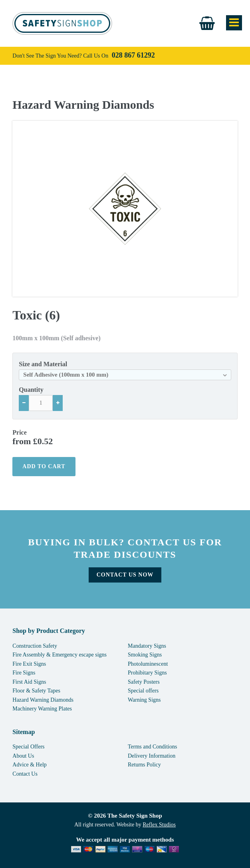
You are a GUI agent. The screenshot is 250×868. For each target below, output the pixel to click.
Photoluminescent (148, 664)
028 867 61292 (133, 55)
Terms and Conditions (152, 747)
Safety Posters (144, 682)
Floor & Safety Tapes (36, 691)
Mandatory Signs (147, 646)
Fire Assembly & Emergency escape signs (60, 655)
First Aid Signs (29, 682)
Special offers (143, 691)
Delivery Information (152, 756)
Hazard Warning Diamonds (83, 105)
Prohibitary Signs (147, 673)
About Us (23, 756)
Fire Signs (24, 673)
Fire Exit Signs (29, 664)
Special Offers (28, 747)
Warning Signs (144, 700)
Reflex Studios (159, 825)
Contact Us (25, 774)
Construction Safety (35, 646)
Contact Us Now (125, 575)
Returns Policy (144, 765)
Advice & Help (30, 765)
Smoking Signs (145, 655)
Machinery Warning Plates (42, 709)
